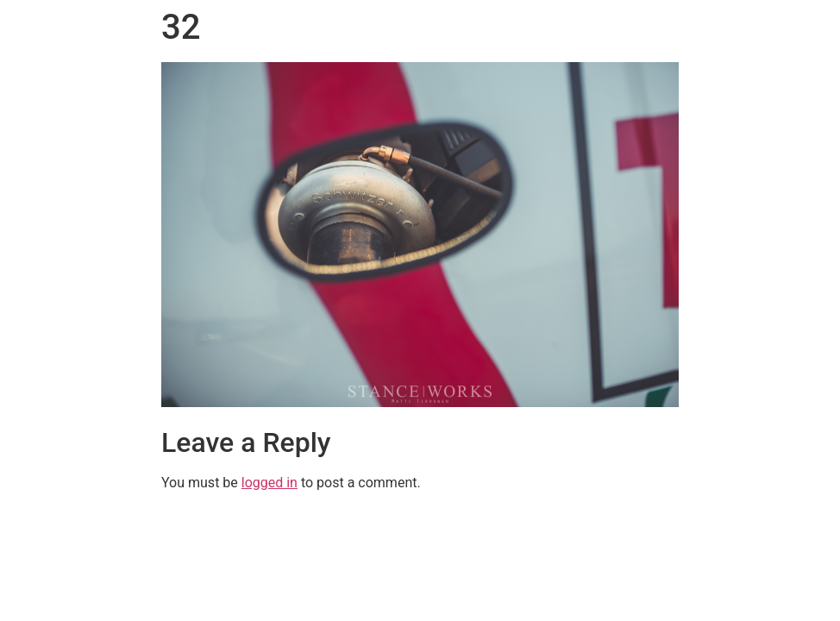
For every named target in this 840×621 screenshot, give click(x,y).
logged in (270, 483)
